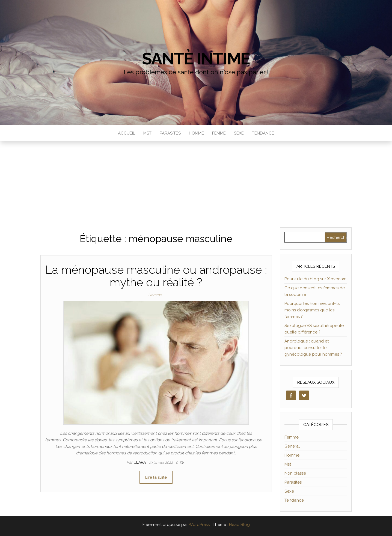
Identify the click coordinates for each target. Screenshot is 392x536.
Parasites (170, 133)
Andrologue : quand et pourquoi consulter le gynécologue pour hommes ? (313, 348)
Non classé (295, 473)
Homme (196, 133)
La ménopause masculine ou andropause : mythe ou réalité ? (156, 276)
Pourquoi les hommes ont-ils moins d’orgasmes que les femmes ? (312, 310)
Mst (147, 133)
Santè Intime (196, 59)
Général (292, 446)
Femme (219, 133)
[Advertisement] (196, 182)
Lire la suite (156, 477)
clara (140, 462)
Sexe (239, 133)
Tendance (263, 133)
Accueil (127, 133)
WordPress (199, 525)
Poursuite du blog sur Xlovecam (315, 279)
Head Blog (239, 525)
